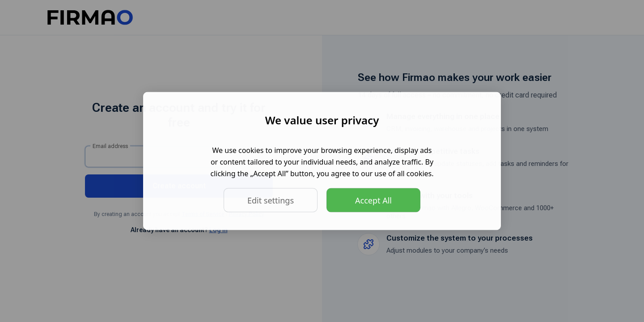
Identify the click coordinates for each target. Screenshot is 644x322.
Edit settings (271, 200)
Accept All (373, 200)
